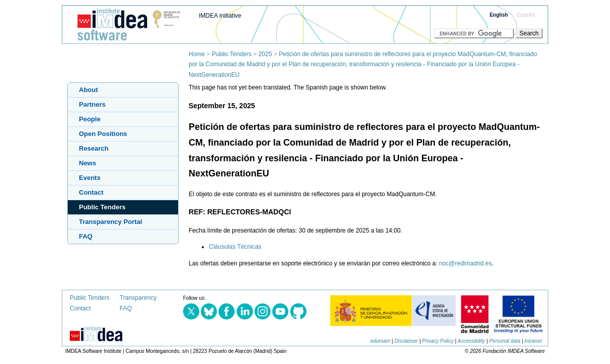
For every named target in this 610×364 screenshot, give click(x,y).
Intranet (533, 341)
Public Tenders (232, 54)
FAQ (86, 236)
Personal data (505, 341)
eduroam (380, 341)
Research (94, 148)
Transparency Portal (111, 222)
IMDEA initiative (220, 16)
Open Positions (103, 134)
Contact (91, 192)
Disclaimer (406, 341)
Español (526, 15)
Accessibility (471, 341)
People (90, 119)
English (499, 15)
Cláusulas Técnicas (235, 247)
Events (90, 178)
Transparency (138, 298)
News (88, 163)
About (89, 90)
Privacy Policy (438, 341)
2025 (265, 54)
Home (197, 54)
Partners (92, 104)
